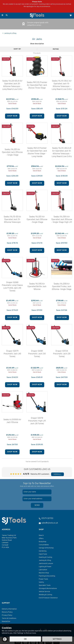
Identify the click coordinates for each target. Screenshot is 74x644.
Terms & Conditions (9, 618)
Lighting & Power (45, 567)
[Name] (37, 492)
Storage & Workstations (48, 588)
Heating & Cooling (45, 557)
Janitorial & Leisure (46, 564)
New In (41, 535)
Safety (41, 582)
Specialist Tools (45, 585)
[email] (37, 499)
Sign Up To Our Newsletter (37, 485)
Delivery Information (9, 609)
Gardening (43, 551)
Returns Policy (7, 612)
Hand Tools (43, 554)
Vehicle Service (44, 592)
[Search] (7, 15)
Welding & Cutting (45, 595)
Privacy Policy (7, 615)
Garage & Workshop (46, 548)
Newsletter (6, 621)
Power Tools (43, 579)
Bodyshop (43, 542)
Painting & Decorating (47, 576)
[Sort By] (18, 49)
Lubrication (43, 570)
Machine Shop (44, 573)
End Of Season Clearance (48, 598)
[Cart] (71, 15)
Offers (41, 539)
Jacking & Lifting (45, 560)
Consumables (44, 545)
